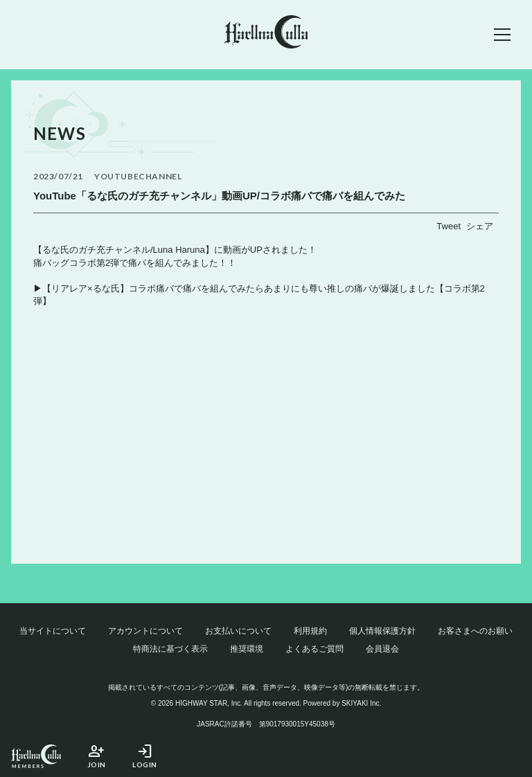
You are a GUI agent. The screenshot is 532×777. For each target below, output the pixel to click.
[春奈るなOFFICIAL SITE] (266, 34)
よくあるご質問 (314, 649)
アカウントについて (145, 631)
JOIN (96, 756)
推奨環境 (247, 649)
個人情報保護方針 (382, 631)
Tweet (449, 226)
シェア (480, 226)
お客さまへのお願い (475, 631)
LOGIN (145, 756)
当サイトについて (53, 631)
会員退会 (382, 649)
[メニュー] (502, 35)
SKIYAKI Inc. (361, 703)
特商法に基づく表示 (170, 649)
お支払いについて (238, 631)
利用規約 (310, 631)
